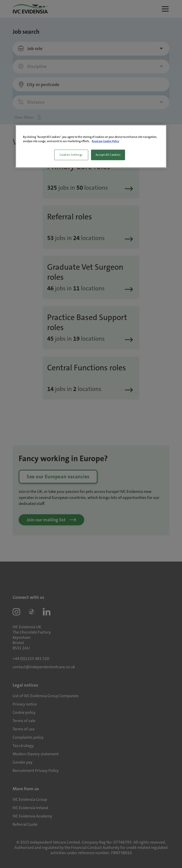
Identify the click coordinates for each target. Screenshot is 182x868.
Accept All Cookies (108, 155)
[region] (91, 146)
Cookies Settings (71, 155)
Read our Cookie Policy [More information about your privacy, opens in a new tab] (105, 141)
